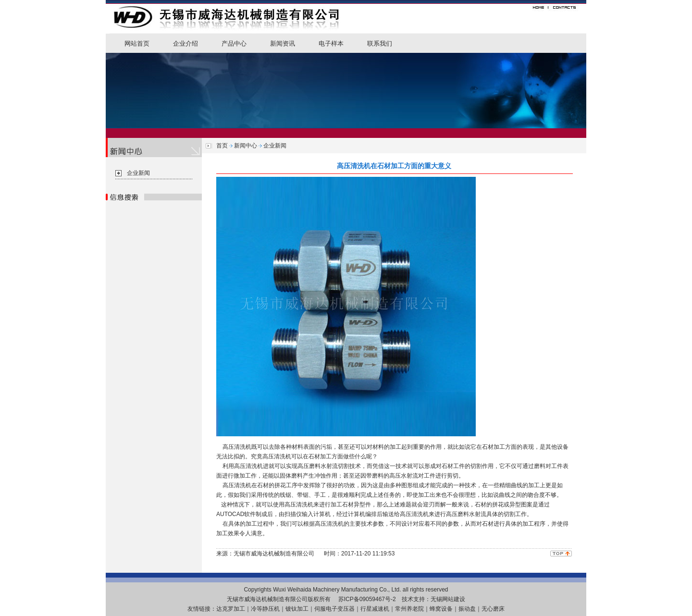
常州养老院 (409, 609)
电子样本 (331, 43)
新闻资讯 (283, 43)
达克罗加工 (231, 609)
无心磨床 (493, 609)
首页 (222, 146)
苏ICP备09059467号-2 (367, 599)
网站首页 (137, 43)
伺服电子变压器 (334, 609)
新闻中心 (246, 146)
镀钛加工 (297, 609)
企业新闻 (138, 173)
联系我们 (380, 43)
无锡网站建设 (448, 599)
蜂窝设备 (441, 609)
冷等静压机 (265, 609)
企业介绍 (185, 43)
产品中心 (234, 43)
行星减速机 (375, 609)
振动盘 (467, 609)
